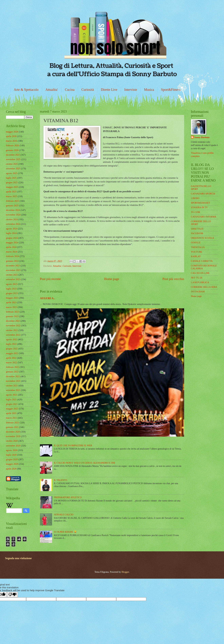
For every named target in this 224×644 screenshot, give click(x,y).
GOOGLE (196, 243)
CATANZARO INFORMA (204, 217)
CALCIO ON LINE (200, 273)
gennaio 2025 (12, 206)
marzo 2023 (12, 307)
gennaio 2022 (12, 372)
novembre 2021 (13, 381)
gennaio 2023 (12, 316)
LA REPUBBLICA (200, 282)
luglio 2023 (11, 289)
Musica (149, 90)
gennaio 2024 (12, 261)
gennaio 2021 (12, 427)
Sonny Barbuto (202, 137)
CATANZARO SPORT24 (203, 194)
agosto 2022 (12, 339)
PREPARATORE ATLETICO (68, 497)
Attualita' (52, 90)
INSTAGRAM (198, 292)
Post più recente (50, 279)
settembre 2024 (13, 224)
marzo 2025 (12, 196)
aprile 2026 (11, 136)
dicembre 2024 (13, 210)
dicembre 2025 (13, 155)
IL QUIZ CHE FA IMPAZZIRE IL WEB (73, 446)
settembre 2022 (13, 335)
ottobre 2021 (12, 386)
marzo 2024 (12, 252)
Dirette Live (109, 90)
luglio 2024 (11, 233)
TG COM (195, 212)
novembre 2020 (13, 436)
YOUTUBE (197, 252)
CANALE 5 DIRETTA (202, 261)
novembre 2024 (13, 215)
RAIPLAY (196, 256)
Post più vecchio (173, 279)
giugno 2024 (12, 238)
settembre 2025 (13, 169)
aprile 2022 (11, 358)
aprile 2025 (11, 192)
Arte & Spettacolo (26, 90)
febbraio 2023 (12, 312)
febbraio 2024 (12, 256)
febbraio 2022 (12, 367)
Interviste (131, 90)
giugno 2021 (12, 404)
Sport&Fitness (171, 90)
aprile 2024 (11, 247)
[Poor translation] (12, 595)
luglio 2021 (11, 400)
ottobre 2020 (12, 441)
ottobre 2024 (12, 220)
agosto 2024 (12, 229)
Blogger (125, 572)
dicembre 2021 (13, 376)
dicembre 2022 (13, 321)
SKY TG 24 (197, 278)
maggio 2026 (12, 132)
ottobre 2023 (12, 275)
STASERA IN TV (199, 207)
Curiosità (88, 90)
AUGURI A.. (47, 298)
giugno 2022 (12, 349)
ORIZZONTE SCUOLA (202, 238)
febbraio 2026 (12, 146)
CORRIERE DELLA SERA (204, 287)
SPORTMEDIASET (200, 203)
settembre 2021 (13, 390)
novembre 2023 (13, 270)
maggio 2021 (12, 409)
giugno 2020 (12, 459)
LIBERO (195, 198)
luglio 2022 (11, 344)
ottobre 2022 (12, 330)
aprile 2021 (11, 413)
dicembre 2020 (13, 432)
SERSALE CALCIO (64, 515)
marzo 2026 (12, 141)
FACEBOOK (197, 233)
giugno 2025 (12, 183)
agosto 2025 (12, 173)
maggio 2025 (12, 187)
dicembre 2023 (13, 266)
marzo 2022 (12, 363)
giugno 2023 (12, 293)
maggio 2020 (12, 464)
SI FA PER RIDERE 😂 (65, 532)
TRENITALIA (198, 247)
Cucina (70, 90)
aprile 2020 (11, 469)
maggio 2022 (12, 353)
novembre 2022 (13, 326)
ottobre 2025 (12, 164)
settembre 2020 (13, 446)
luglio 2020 (11, 455)
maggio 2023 (12, 298)
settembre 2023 (13, 279)
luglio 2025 (11, 178)
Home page (112, 279)
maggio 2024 (12, 243)
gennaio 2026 (12, 150)
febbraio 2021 (12, 423)
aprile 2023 (11, 302)
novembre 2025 (13, 159)
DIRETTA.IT (197, 229)
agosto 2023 (12, 284)
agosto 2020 (12, 450)
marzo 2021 (12, 418)
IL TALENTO (61, 480)
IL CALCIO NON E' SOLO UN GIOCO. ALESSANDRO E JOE (85, 463)
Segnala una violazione (18, 558)
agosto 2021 (12, 395)
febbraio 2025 (12, 201)
